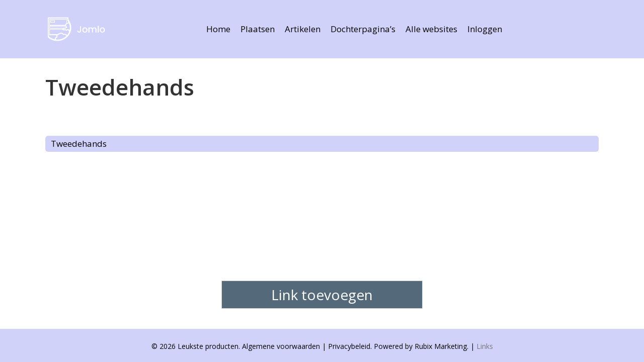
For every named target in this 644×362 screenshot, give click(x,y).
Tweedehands (79, 144)
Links (485, 346)
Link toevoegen (322, 295)
